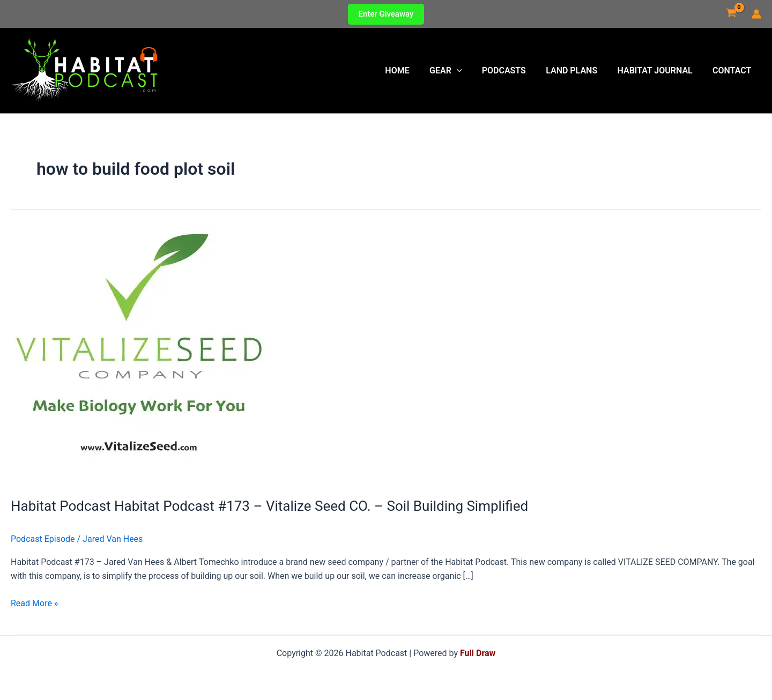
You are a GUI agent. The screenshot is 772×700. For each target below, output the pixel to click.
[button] (386, 14)
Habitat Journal (659, 70)
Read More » (34, 604)
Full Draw (478, 653)
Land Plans (578, 70)
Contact (733, 70)
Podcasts (514, 70)
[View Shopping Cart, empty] (731, 14)
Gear (458, 71)
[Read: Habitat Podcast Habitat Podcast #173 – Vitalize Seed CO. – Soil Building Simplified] (138, 347)
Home (413, 70)
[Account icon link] (756, 14)
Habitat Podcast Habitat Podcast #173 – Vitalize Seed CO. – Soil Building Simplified (269, 506)
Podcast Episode (43, 539)
